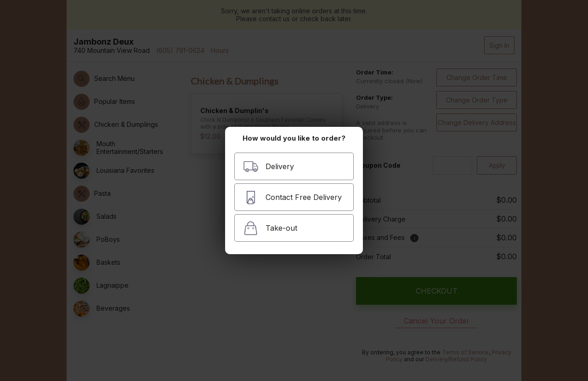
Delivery (269, 167)
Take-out (270, 228)
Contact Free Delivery (292, 197)
